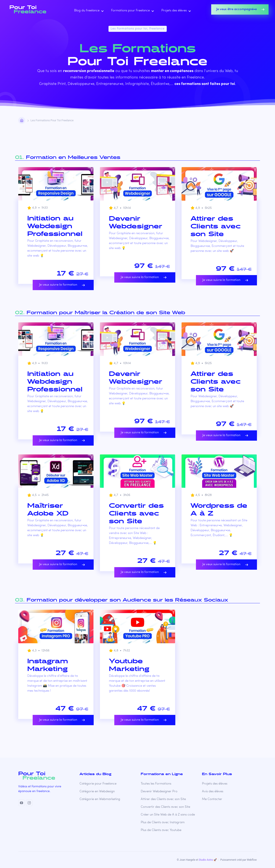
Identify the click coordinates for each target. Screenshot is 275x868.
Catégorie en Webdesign (97, 792)
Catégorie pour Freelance (98, 784)
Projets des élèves (215, 784)
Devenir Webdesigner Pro (159, 792)
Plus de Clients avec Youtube (161, 830)
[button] (88, 11)
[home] (29, 9)
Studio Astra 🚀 (208, 860)
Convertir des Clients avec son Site (165, 807)
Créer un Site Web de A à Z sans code (168, 815)
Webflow (252, 860)
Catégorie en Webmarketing (100, 799)
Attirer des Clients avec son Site (163, 799)
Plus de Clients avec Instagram (163, 823)
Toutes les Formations (156, 784)
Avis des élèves (213, 792)
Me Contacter (212, 799)
